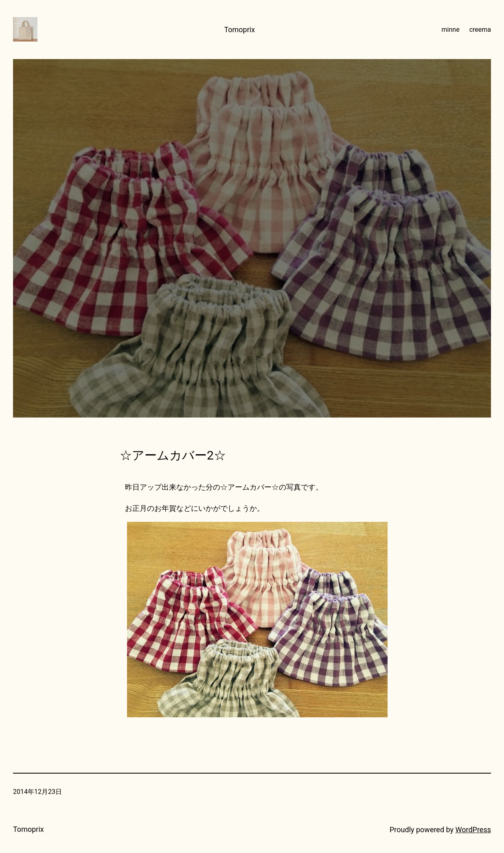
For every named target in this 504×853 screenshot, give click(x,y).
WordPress (473, 830)
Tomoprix (239, 30)
